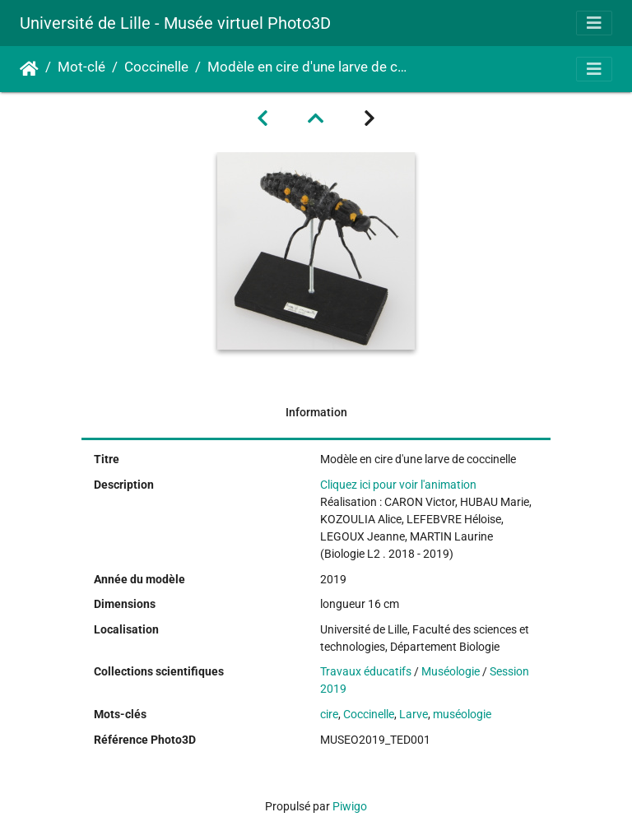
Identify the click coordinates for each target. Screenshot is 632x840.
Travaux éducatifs (366, 671)
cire (329, 714)
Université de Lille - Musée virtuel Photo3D (175, 23)
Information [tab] (316, 412)
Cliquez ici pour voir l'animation (398, 485)
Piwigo (350, 806)
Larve (414, 714)
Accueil (29, 69)
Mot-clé (81, 67)
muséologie (462, 714)
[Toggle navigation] (594, 23)
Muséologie (451, 671)
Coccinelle (156, 67)
